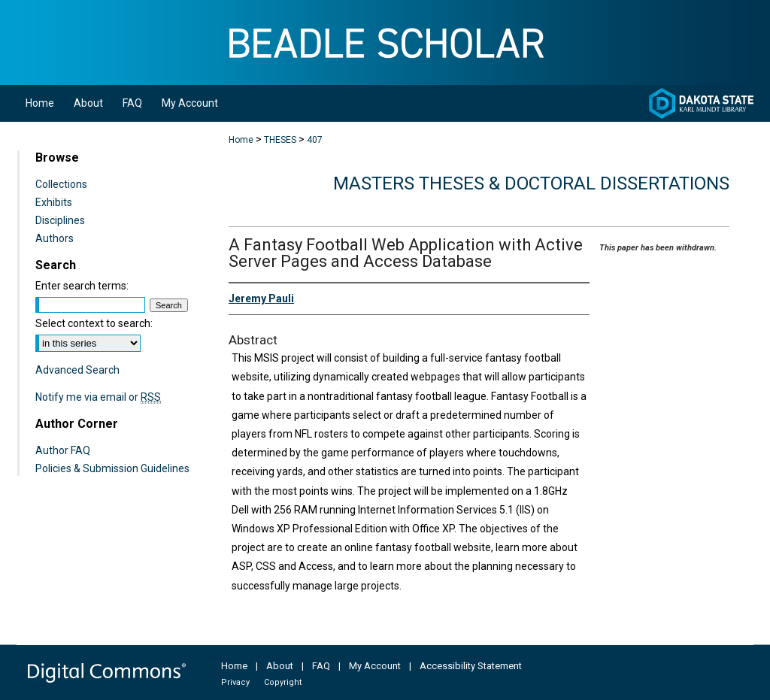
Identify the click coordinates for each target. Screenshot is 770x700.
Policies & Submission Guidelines (112, 468)
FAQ (321, 666)
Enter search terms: (82, 286)
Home (241, 140)
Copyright (283, 682)
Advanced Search (77, 370)
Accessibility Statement (471, 666)
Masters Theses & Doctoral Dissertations (531, 183)
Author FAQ (63, 450)
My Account (375, 666)
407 (315, 140)
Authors (55, 238)
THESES (280, 140)
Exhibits (54, 202)
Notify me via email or (98, 397)
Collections (61, 184)
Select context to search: (94, 323)
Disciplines (60, 220)
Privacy (235, 682)
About (280, 666)
